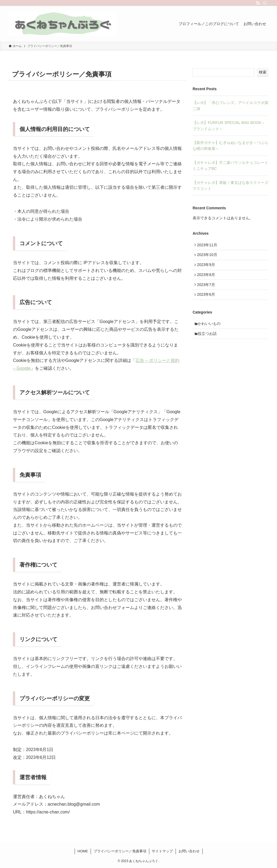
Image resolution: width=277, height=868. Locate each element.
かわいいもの (211, 332)
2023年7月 (207, 290)
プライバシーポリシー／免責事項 (120, 851)
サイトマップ (162, 851)
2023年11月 (208, 245)
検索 (263, 72)
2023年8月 (207, 279)
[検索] (265, 3)
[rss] (258, 3)
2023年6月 (207, 302)
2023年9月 (207, 268)
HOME (83, 851)
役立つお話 (209, 344)
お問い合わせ (189, 851)
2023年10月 (208, 257)
